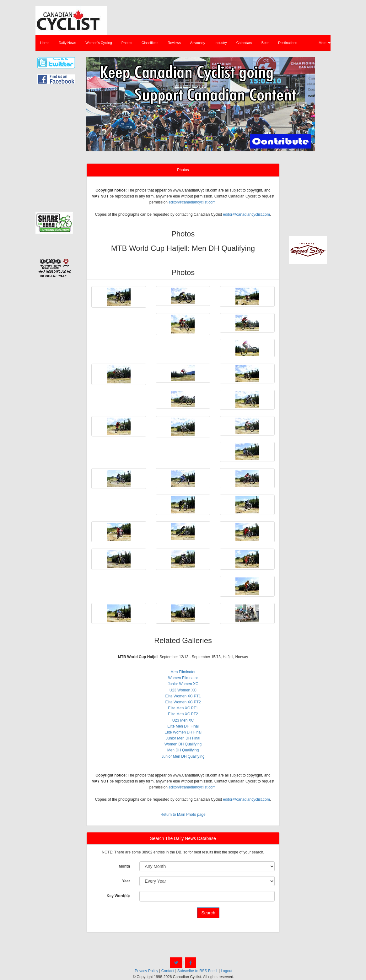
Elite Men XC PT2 (183, 714)
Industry (221, 43)
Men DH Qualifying (183, 750)
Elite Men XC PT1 (183, 708)
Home (45, 43)
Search (208, 913)
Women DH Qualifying (183, 744)
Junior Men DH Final (183, 738)
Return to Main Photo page (183, 815)
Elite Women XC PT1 (183, 696)
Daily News (67, 43)
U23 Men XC (183, 720)
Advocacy (198, 43)
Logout (226, 971)
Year (126, 881)
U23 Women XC (183, 690)
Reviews (174, 43)
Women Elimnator (183, 678)
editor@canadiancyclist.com (192, 202)
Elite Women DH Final (183, 732)
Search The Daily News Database (183, 838)
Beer (265, 43)
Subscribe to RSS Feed (197, 971)
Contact (168, 971)
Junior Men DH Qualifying (183, 756)
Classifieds (150, 43)
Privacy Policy (146, 971)
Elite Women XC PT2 (183, 702)
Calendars (244, 43)
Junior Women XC (183, 684)
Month (124, 866)
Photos (127, 43)
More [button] (325, 43)
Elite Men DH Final (183, 726)
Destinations (288, 43)
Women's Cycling (99, 43)
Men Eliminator (183, 672)
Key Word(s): (118, 896)
